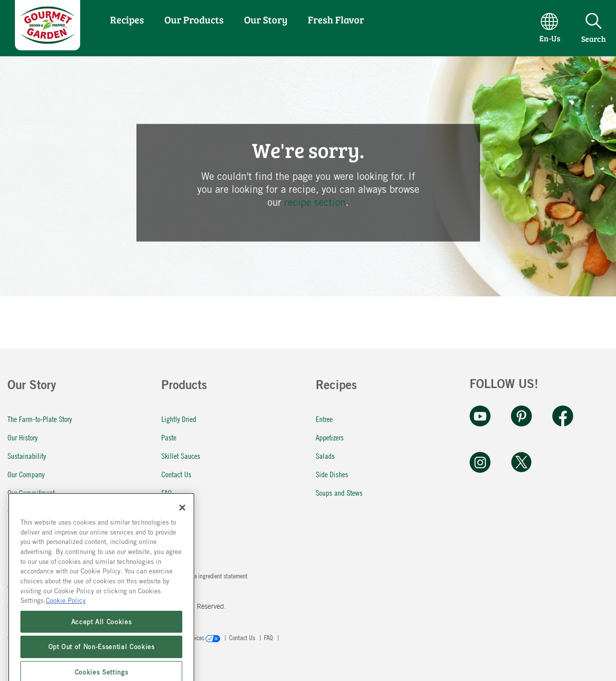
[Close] (182, 560)
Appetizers (330, 437)
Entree (324, 419)
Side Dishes (332, 474)
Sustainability (27, 456)
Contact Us (176, 474)
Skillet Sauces (181, 456)
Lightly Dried (179, 419)
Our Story (266, 19)
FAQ (167, 492)
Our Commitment (31, 492)
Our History (22, 437)
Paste (169, 437)
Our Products (194, 19)
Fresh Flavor (336, 19)
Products (184, 387)
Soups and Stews (339, 492)
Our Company (26, 474)
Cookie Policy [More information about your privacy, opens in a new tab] (66, 653)
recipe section (315, 202)
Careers (18, 511)
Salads (325, 456)
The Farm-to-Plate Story (40, 419)
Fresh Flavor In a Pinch (39, 529)
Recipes (127, 19)
